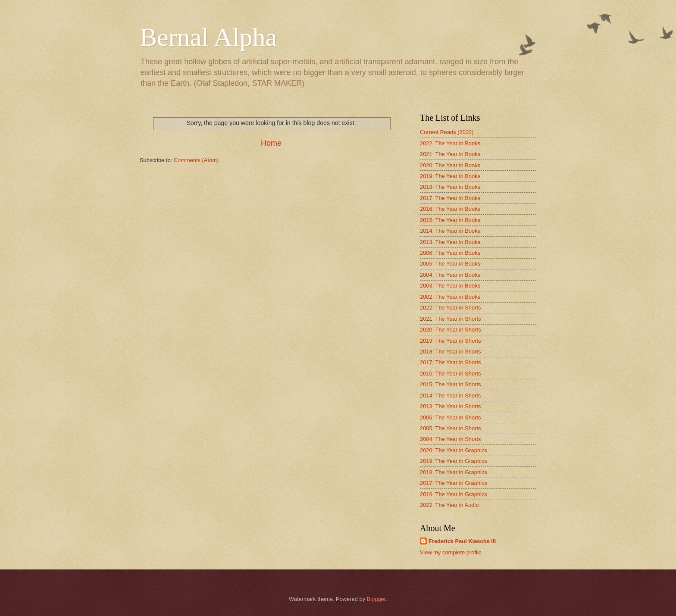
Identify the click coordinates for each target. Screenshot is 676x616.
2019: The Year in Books (450, 176)
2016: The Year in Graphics (454, 494)
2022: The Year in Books (450, 143)
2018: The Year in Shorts (451, 352)
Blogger (376, 599)
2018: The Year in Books (450, 187)
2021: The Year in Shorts (451, 319)
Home (271, 143)
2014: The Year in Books (450, 231)
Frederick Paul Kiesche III (462, 541)
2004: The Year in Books (450, 275)
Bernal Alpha (208, 37)
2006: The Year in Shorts (451, 417)
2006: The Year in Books (450, 253)
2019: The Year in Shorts (451, 341)
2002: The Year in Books (450, 297)
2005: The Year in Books (450, 264)
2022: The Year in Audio (449, 505)
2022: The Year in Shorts (451, 308)
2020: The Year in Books (450, 165)
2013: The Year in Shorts (451, 406)
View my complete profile (451, 552)
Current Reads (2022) (447, 132)
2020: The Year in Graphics (454, 450)
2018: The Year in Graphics (454, 472)
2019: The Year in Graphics (454, 461)
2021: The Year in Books (450, 154)
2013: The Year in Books (450, 242)
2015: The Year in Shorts (451, 384)
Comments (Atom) (196, 160)
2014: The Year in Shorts (451, 396)
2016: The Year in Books (450, 209)
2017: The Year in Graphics (454, 483)
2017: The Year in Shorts (451, 362)
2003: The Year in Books (450, 286)
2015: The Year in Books (450, 220)
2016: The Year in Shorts (451, 374)
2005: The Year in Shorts (451, 428)
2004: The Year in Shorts (451, 439)
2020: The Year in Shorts (451, 330)
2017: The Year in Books (450, 198)
